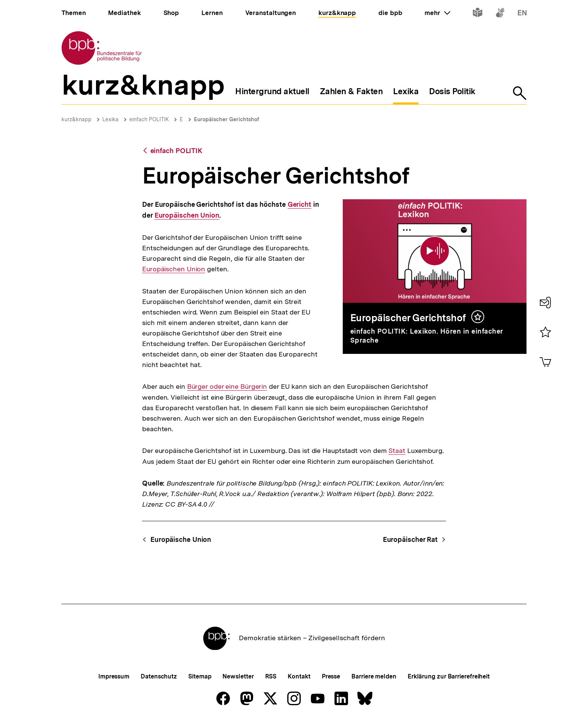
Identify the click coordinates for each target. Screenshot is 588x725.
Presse (331, 676)
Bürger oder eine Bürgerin (227, 387)
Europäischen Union (187, 215)
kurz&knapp (76, 119)
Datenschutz (159, 676)
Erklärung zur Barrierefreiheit (449, 676)
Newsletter (238, 676)
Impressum (114, 676)
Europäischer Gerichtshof (226, 119)
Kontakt (299, 676)
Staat (397, 451)
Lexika (110, 119)
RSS (271, 676)
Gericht (299, 205)
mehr (437, 13)
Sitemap (200, 676)
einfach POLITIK (149, 119)
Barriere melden (374, 676)
